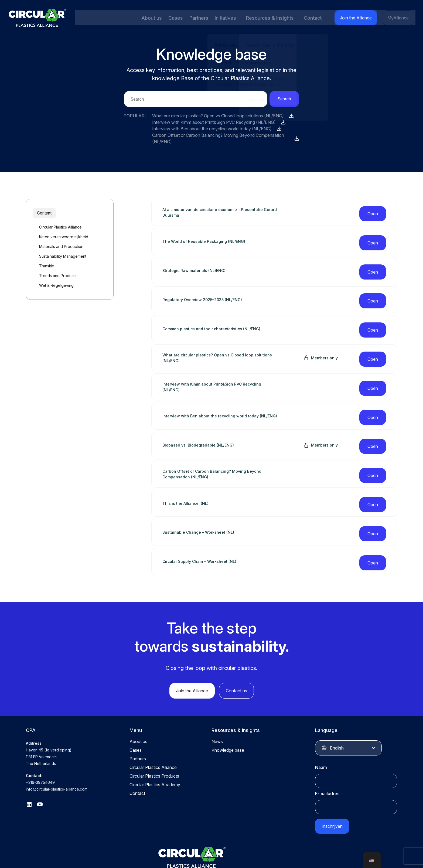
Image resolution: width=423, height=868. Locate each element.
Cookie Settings (344, 854)
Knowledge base (228, 715)
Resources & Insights (271, 18)
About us (151, 18)
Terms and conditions (304, 854)
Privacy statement (262, 854)
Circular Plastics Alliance (153, 733)
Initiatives (223, 18)
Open (373, 210)
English (337, 713)
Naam (321, 733)
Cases (174, 18)
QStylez (390, 854)
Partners (197, 18)
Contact (316, 18)
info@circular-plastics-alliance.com (57, 754)
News (217, 707)
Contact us (236, 656)
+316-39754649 (40, 748)
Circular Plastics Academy (155, 750)
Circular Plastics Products (154, 741)
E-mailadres (327, 759)
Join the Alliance (359, 18)
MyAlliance (399, 18)
